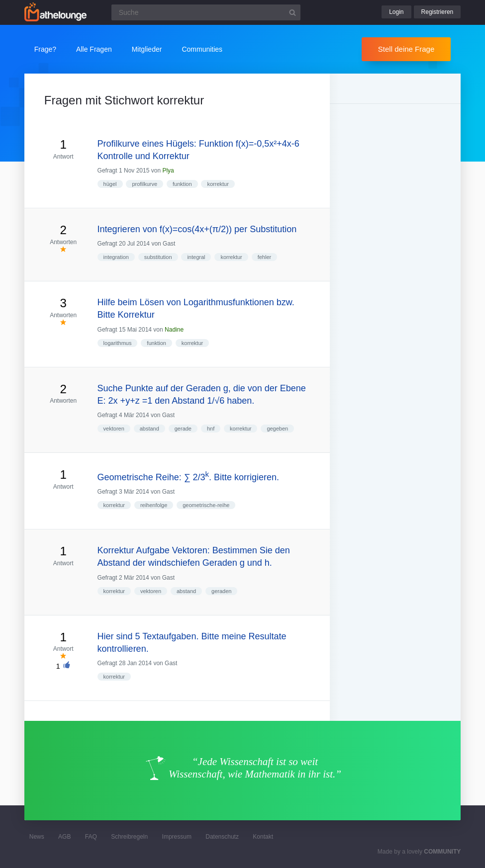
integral (196, 257)
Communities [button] (202, 49)
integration (116, 257)
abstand (149, 429)
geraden (221, 591)
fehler (265, 257)
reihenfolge (154, 505)
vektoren (114, 429)
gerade (183, 429)
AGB (64, 837)
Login (396, 12)
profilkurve (145, 184)
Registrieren (437, 12)
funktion (182, 184)
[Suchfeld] (206, 12)
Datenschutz (222, 837)
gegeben (277, 429)
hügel (110, 184)
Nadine (174, 330)
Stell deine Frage (406, 49)
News (37, 837)
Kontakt (263, 837)
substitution (158, 257)
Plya (168, 171)
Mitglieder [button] (147, 49)
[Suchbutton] (292, 12)
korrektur (218, 184)
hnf (211, 429)
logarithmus (118, 343)
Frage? (45, 49)
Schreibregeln (129, 837)
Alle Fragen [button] (94, 49)
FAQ (91, 837)
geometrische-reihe (206, 505)
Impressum (177, 837)
